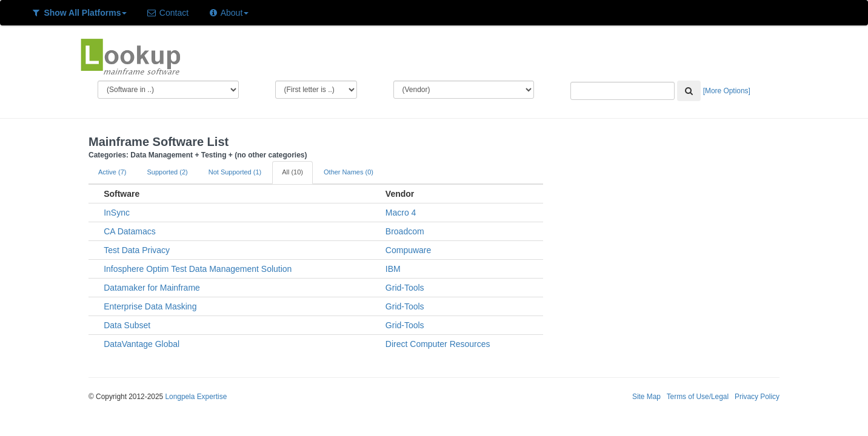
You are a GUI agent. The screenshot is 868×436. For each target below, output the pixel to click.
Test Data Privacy (137, 250)
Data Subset (127, 325)
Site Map (646, 397)
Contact (167, 13)
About (228, 13)
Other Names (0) (349, 172)
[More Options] (727, 91)
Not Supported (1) (235, 172)
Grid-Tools (405, 288)
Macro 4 (401, 213)
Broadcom (405, 231)
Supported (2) (167, 172)
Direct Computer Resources (438, 344)
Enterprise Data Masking (150, 306)
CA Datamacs (130, 231)
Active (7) (112, 172)
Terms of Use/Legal (698, 397)
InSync (117, 213)
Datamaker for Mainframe (152, 288)
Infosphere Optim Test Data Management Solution (198, 269)
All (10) (292, 172)
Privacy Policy (757, 397)
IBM (393, 269)
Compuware (408, 250)
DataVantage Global (142, 344)
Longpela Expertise (196, 397)
